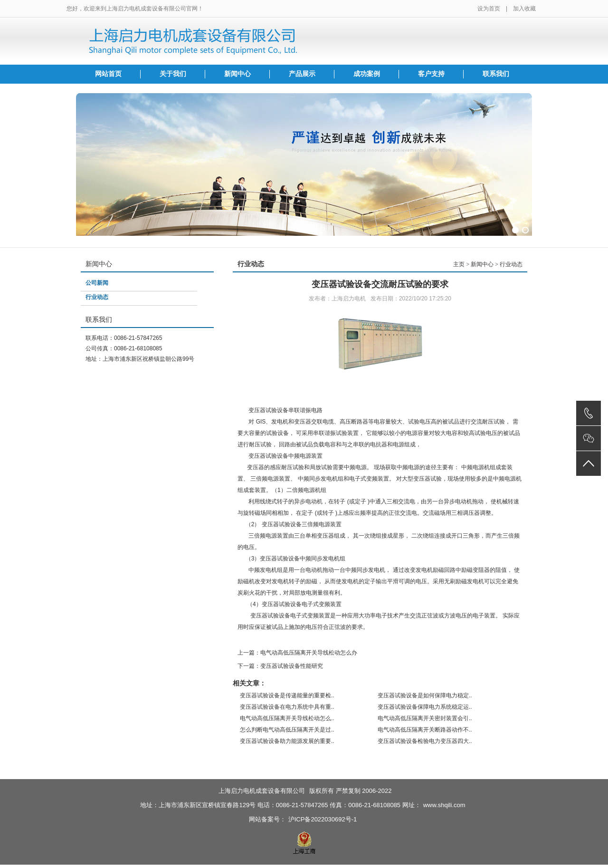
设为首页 (489, 9)
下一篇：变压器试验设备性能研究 (280, 666)
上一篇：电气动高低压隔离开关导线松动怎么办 (297, 653)
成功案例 (367, 74)
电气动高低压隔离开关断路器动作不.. (425, 730)
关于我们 (173, 74)
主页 (459, 264)
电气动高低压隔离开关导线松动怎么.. (287, 718)
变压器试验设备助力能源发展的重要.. (287, 741)
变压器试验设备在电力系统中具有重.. (287, 707)
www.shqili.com (444, 805)
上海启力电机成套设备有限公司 (262, 791)
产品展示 (302, 74)
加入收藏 (524, 9)
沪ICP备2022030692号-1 (323, 819)
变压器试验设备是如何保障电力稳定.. (425, 695)
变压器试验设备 (268, 410)
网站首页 (108, 74)
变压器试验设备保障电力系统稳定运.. (425, 707)
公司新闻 (97, 283)
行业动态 (97, 297)
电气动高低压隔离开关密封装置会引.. (425, 718)
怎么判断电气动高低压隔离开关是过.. (287, 730)
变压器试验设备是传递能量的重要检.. (287, 695)
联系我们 (496, 74)
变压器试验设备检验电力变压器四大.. (425, 741)
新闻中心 (237, 74)
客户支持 (431, 74)
